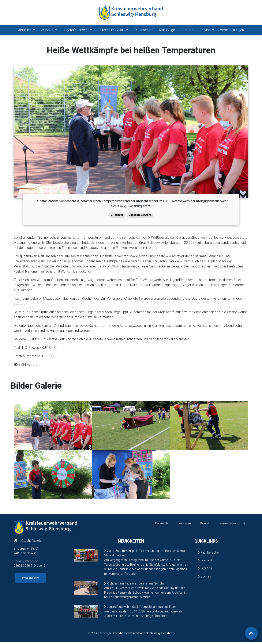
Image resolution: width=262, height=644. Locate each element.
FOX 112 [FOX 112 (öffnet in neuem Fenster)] (205, 570)
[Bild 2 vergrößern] (131, 427)
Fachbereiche (208, 554)
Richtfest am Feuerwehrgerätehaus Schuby (134, 585)
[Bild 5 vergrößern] (131, 476)
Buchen (204, 578)
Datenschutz (164, 525)
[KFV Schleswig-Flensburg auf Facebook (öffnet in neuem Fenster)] (244, 525)
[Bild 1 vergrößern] (53, 427)
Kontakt (205, 525)
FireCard (187, 31)
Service (205, 31)
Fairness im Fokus (112, 31)
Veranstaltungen (232, 31)
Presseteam (31, 579)
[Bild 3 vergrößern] (209, 427)
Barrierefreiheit (227, 525)
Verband (47, 31)
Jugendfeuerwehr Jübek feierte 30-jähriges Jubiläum (140, 608)
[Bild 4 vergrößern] (53, 476)
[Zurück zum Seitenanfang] (251, 633)
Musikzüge (167, 31)
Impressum (186, 525)
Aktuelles (25, 31)
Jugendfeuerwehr (76, 31)
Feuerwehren (144, 31)
